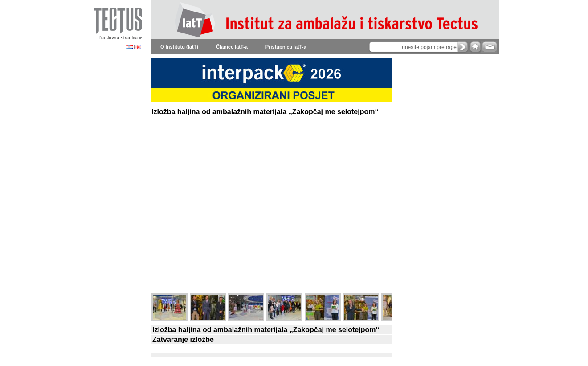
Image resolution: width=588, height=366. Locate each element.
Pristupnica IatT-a (286, 47)
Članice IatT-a (232, 47)
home (475, 47)
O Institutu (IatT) (179, 47)
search (463, 47)
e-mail (489, 47)
